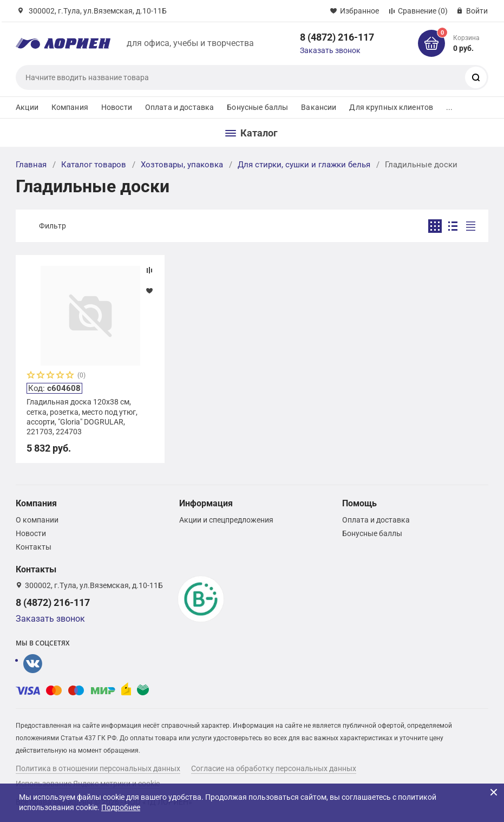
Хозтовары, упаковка (182, 165)
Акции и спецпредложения (226, 520)
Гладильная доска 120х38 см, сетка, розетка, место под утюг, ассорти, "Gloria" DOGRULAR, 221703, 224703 (82, 417)
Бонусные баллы (257, 107)
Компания (70, 107)
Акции (27, 107)
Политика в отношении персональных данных (98, 768)
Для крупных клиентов (391, 107)
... (449, 107)
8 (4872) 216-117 (337, 37)
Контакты (34, 547)
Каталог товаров (94, 165)
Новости (117, 107)
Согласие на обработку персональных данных (274, 768)
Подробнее (121, 807)
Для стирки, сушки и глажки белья (304, 165)
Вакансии (319, 107)
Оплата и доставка (179, 107)
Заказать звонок (330, 50)
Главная (31, 165)
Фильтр (53, 226)
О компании (37, 520)
